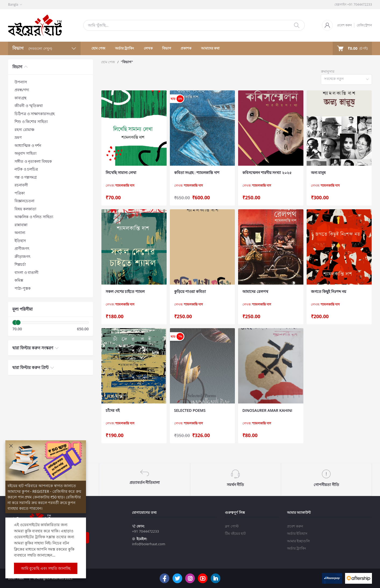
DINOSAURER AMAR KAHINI (267, 410)
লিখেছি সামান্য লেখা (121, 173)
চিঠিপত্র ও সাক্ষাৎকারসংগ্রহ (35, 114)
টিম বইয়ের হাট (235, 533)
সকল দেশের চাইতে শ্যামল (125, 291)
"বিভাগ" (127, 62)
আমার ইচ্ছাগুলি (298, 541)
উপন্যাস (21, 82)
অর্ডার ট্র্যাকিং (125, 48)
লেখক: (120, 186)
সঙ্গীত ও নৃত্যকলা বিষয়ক (33, 161)
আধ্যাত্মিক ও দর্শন (28, 145)
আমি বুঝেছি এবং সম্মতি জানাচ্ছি (46, 568)
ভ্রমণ (18, 137)
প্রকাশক (186, 48)
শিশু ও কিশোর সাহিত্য (31, 121)
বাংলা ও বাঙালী (26, 272)
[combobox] (346, 79)
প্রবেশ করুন (344, 25)
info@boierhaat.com (148, 544)
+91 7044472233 (145, 531)
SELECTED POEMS (190, 410)
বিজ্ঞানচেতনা (24, 201)
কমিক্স (19, 280)
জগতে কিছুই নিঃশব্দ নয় (329, 291)
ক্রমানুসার (328, 71)
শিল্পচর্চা (20, 264)
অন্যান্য (20, 233)
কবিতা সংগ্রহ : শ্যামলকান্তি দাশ (197, 173)
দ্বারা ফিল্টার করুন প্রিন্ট (31, 367)
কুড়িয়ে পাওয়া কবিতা (190, 291)
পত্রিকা (20, 193)
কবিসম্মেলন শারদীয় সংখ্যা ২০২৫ (267, 173)
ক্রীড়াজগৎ (22, 256)
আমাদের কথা (210, 48)
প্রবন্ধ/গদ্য (22, 90)
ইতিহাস (20, 241)
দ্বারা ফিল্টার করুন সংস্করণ (33, 348)
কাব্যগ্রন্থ (20, 98)
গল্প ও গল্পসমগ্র (26, 177)
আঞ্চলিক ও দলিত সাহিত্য (34, 217)
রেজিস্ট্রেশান (364, 25)
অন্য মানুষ (318, 173)
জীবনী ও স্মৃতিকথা (29, 106)
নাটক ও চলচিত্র (26, 169)
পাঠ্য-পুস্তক (23, 288)
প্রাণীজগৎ (22, 248)
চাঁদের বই (113, 410)
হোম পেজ (98, 48)
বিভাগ (167, 48)
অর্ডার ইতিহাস (297, 533)
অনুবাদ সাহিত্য (26, 153)
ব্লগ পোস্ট (232, 526)
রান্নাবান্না (21, 225)
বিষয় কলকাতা (25, 209)
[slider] (15, 323)
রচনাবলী (21, 185)
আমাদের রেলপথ (255, 291)
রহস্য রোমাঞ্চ (24, 130)
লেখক (148, 48)
